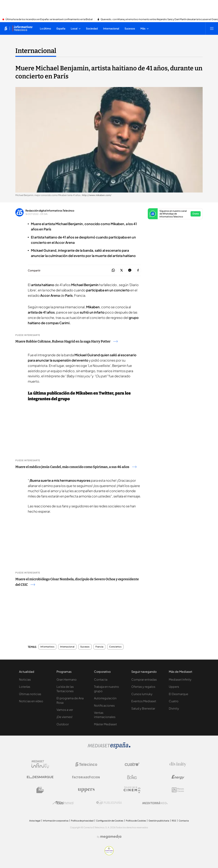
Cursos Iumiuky (142, 694)
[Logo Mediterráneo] (155, 803)
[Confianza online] (109, 854)
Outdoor (63, 724)
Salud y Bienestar (143, 708)
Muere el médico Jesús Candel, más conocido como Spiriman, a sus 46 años (76, 467)
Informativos (47, 647)
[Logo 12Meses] (178, 790)
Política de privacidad (82, 821)
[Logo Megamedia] (111, 837)
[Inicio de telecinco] (6, 28)
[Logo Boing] (132, 777)
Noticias (25, 679)
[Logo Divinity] (178, 764)
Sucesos (85, 647)
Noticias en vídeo (31, 701)
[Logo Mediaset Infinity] (40, 764)
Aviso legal (35, 821)
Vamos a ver (65, 710)
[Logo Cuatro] (132, 764)
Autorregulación (105, 698)
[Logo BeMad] (40, 790)
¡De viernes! (64, 717)
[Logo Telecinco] (86, 764)
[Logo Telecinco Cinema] (132, 790)
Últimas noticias (30, 694)
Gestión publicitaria (159, 821)
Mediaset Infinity (180, 679)
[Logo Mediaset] (109, 748)
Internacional (67, 647)
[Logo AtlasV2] (63, 803)
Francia (99, 647)
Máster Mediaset (105, 724)
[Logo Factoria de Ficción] (86, 777)
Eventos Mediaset (144, 701)
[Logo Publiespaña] (109, 803)
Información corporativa (56, 821)
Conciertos (115, 647)
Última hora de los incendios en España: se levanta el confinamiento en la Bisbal (49, 19)
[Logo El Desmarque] (40, 777)
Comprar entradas (144, 679)
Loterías (25, 687)
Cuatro (174, 701)
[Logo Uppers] (86, 790)
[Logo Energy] (178, 777)
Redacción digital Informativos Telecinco (50, 210)
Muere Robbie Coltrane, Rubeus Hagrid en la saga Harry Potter (66, 341)
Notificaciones (104, 705)
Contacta (101, 679)
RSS (174, 821)
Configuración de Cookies (110, 821)
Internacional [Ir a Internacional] (36, 51)
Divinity (174, 708)
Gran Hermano (67, 679)
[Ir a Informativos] (22, 28)
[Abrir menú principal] (212, 28)
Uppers (174, 687)
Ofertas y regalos (143, 687)
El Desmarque (178, 694)
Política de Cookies (136, 821)
